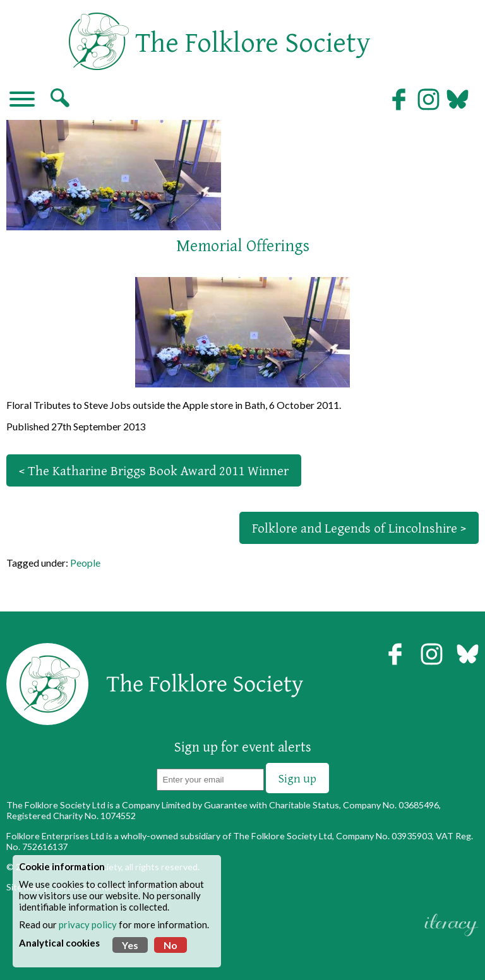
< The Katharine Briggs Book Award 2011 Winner (154, 470)
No (171, 945)
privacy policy (88, 924)
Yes (130, 945)
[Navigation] (22, 100)
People (85, 563)
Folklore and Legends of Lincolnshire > (359, 528)
